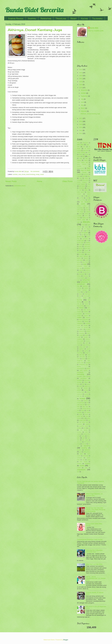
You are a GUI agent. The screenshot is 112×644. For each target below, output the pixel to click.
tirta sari (84, 444)
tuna (80, 452)
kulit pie (79, 304)
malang (86, 322)
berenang (86, 174)
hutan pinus (87, 246)
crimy (86, 216)
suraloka (79, 432)
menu (78, 329)
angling (81, 154)
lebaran (81, 308)
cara (20, 174)
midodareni (82, 331)
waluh (89, 460)
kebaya (79, 276)
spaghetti (88, 424)
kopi (80, 296)
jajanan (86, 258)
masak (86, 325)
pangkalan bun (83, 365)
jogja (85, 264)
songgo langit (82, 420)
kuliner (86, 302)
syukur (83, 436)
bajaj (81, 158)
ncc (89, 347)
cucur (78, 218)
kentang (79, 288)
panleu (79, 366)
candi (87, 198)
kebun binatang (81, 278)
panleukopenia (81, 368)
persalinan (84, 378)
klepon (81, 294)
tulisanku (87, 450)
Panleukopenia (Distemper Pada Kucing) (90, 539)
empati (79, 229)
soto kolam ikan (84, 422)
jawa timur (85, 262)
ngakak (88, 349)
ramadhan (87, 396)
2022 (81, 76)
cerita (83, 204)
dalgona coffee (81, 220)
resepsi (79, 401)
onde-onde (82, 357)
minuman (82, 333)
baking (79, 160)
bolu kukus (82, 186)
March (83, 108)
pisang (89, 384)
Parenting (46, 18)
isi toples (82, 254)
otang (83, 359)
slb (84, 418)
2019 (81, 85)
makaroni (79, 322)
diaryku (87, 222)
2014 (81, 127)
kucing (79, 300)
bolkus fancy (85, 180)
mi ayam (88, 329)
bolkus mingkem (82, 182)
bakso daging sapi (82, 162)
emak (86, 227)
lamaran (88, 306)
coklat (81, 214)
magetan (88, 318)
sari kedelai (87, 412)
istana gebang (84, 256)
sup (89, 428)
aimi (84, 147)
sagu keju (85, 407)
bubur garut (80, 192)
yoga (86, 468)
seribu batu (80, 416)
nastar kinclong (86, 345)
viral (83, 460)
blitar (89, 176)
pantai (88, 368)
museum (79, 339)
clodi (87, 210)
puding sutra (81, 392)
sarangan (79, 412)
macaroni (79, 314)
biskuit (84, 176)
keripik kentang (82, 290)
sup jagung (84, 430)
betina (79, 176)
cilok (87, 208)
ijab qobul (88, 248)
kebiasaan (86, 276)
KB (88, 274)
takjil (84, 438)
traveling (87, 446)
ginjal (87, 235)
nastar (79, 345)
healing (88, 243)
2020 (81, 82)
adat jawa (80, 145)
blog (81, 178)
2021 (81, 79)
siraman (79, 418)
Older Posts (68, 181)
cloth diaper (80, 212)
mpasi (87, 335)
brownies (82, 188)
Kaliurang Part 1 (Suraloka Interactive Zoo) (94, 551)
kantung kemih (86, 272)
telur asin (79, 442)
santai (83, 410)
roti (87, 403)
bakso (86, 160)
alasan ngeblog (81, 153)
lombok (86, 312)
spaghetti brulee (84, 426)
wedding (88, 464)
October (84, 93)
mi (83, 329)
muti (87, 343)
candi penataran (81, 200)
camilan (15, 174)
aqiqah (87, 154)
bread (89, 186)
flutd (87, 231)
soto (89, 420)
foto (78, 233)
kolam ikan (87, 294)
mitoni (89, 333)
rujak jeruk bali (81, 405)
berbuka (79, 174)
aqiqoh (79, 156)
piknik (86, 382)
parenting (81, 374)
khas (84, 292)
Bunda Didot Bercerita (34, 10)
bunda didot (94, 28)
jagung (79, 258)
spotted (79, 428)
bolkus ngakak (81, 184)
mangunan (80, 323)
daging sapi (85, 218)
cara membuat (85, 202)
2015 (81, 124)
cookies (86, 214)
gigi (83, 235)
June (83, 102)
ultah (81, 454)
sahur (78, 409)
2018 (81, 88)
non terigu (80, 353)
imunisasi (79, 252)
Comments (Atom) (20, 186)
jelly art (79, 264)
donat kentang (31, 174)
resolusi (86, 401)
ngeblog (86, 351)
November (84, 90)
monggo (81, 335)
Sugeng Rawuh (16, 18)
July (82, 99)
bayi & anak (85, 170)
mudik (79, 337)
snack (42, 174)
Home (39, 181)
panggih (88, 363)
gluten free (81, 237)
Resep (73, 18)
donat (24, 174)
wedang (79, 464)
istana (89, 254)
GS (87, 241)
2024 (81, 70)
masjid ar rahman (82, 327)
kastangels (82, 274)
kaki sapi (79, 268)
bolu (89, 184)
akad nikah (86, 151)
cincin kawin (80, 210)
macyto (86, 316)
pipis (83, 384)
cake (89, 196)
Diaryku (32, 18)
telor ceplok (85, 440)
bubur (86, 190)
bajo (87, 158)
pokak (80, 386)
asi (83, 156)
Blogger (66, 640)
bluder (86, 178)
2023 (81, 73)
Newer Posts (11, 181)
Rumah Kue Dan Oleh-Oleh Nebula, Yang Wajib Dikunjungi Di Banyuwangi (96, 510)
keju (78, 286)
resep (38, 174)
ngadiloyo (81, 349)
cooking (79, 216)
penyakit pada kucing (84, 376)
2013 (81, 130)
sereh (87, 414)
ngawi (80, 351)
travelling (84, 448)
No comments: (35, 171)
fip (83, 231)
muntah (86, 337)
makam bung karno (84, 320)
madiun (79, 317)
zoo (78, 472)
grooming (85, 239)
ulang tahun (87, 452)
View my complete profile (96, 31)
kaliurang (81, 270)
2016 (81, 121)
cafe (84, 196)
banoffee (79, 166)
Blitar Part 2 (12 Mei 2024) (94, 564)
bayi (89, 168)
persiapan (79, 380)
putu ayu (79, 396)
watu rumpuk (84, 462)
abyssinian (85, 143)
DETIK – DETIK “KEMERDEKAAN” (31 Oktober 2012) (96, 578)
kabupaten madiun (82, 266)
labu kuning (80, 306)
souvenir (79, 424)
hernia (81, 245)
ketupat (79, 292)
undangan (80, 458)
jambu (87, 260)
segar (81, 414)
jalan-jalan (80, 260)
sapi (87, 410)
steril (85, 428)
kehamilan (86, 280)
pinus (78, 384)
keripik (86, 288)
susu (86, 432)
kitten (89, 292)
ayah (89, 156)
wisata (82, 465)
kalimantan (87, 268)
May (82, 105)
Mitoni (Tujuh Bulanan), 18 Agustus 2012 (94, 495)
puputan (86, 394)
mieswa (88, 331)
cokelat (88, 212)
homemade (87, 245)
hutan (80, 246)
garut (78, 235)
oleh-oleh (82, 355)
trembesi (79, 450)
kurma (86, 304)
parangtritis (80, 372)
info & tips (87, 252)
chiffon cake (81, 206)
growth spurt (81, 241)
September (85, 96)
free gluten (85, 233)
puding (86, 390)
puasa (79, 390)
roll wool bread (81, 403)
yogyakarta (81, 470)
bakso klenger (82, 164)
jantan (79, 262)
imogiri (86, 250)
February (84, 111)
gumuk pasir (80, 243)
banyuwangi (80, 168)
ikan (80, 250)
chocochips (80, 208)
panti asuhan (84, 370)
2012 (81, 133)
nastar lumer (82, 347)
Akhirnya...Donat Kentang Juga (35, 30)
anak (89, 153)
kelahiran (85, 286)
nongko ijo (88, 353)
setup (87, 416)
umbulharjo (86, 456)
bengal (84, 172)
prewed (86, 388)
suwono (79, 434)
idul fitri (81, 248)
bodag (79, 180)
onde (89, 355)
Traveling (61, 18)
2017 (81, 118)
